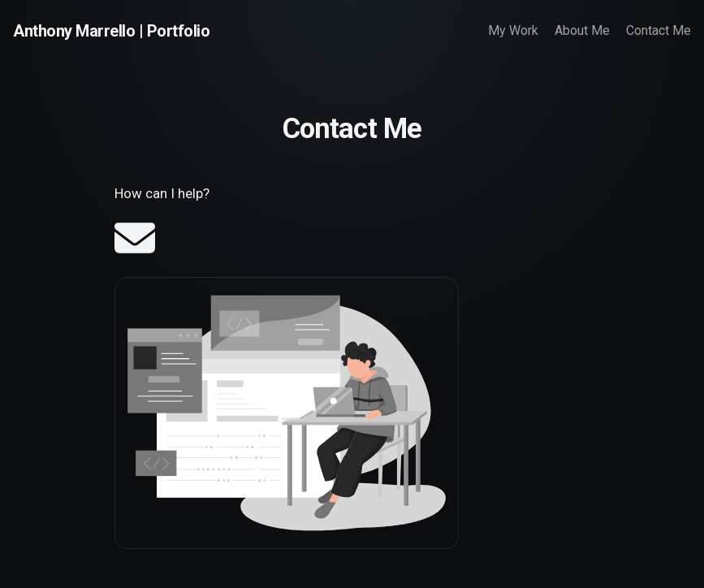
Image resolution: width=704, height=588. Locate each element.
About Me (582, 30)
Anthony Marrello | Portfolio (111, 31)
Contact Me (659, 30)
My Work (513, 30)
